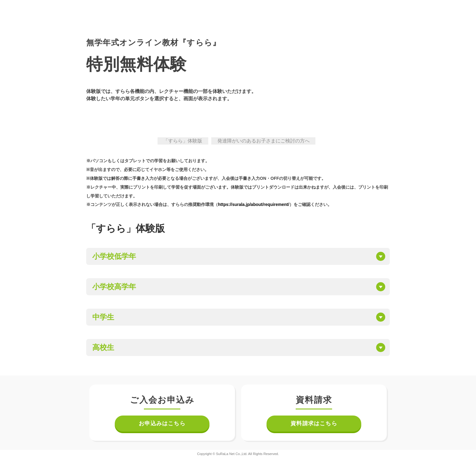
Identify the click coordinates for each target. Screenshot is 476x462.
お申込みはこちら (162, 423)
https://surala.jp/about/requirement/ (254, 204)
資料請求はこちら (314, 423)
